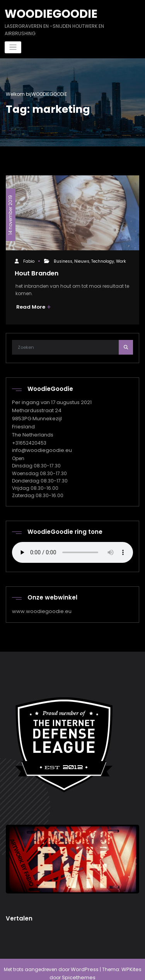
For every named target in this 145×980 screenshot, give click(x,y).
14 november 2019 (10, 211)
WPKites (124, 962)
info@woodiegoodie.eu (39, 444)
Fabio (28, 260)
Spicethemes (73, 969)
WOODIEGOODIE (48, 13)
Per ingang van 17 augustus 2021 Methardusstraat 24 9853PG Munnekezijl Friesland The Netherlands (50, 414)
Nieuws (81, 260)
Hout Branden (36, 271)
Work (121, 260)
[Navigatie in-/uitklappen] (13, 46)
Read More (32, 305)
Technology (102, 260)
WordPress (80, 962)
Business (63, 260)
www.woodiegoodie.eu (39, 604)
